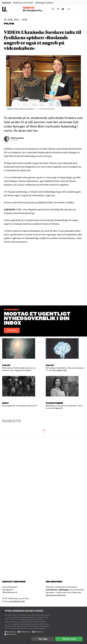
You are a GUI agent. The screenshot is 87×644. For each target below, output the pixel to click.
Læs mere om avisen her (56, 595)
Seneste (29, 8)
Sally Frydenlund (17, 138)
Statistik (39, 632)
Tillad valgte (43, 639)
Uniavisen (7, 3)
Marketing (11, 634)
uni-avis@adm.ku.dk (17, 601)
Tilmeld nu (12, 330)
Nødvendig (12, 632)
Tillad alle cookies (69, 639)
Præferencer (26, 632)
